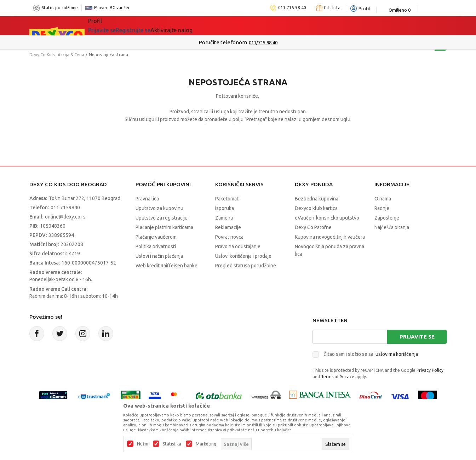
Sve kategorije (112, 25)
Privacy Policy (430, 370)
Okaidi (294, 25)
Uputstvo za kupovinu (159, 208)
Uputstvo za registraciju (162, 218)
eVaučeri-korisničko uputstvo (327, 218)
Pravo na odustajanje (238, 246)
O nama (383, 199)
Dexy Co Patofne (313, 227)
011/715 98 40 (263, 42)
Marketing (206, 444)
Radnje (382, 208)
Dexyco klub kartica (316, 208)
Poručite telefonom (223, 42)
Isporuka (225, 208)
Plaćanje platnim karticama (164, 227)
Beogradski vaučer (195, 25)
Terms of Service (338, 377)
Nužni (143, 444)
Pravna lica (147, 199)
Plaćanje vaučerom (156, 237)
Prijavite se (417, 337)
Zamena (224, 218)
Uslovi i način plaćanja (159, 256)
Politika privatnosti (156, 246)
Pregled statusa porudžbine (246, 266)
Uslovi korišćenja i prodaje (243, 256)
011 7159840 (65, 208)
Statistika (172, 444)
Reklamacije (228, 227)
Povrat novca (229, 237)
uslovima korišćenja (397, 354)
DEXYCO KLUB (253, 25)
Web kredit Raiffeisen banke (167, 266)
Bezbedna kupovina (317, 199)
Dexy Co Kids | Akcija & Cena (57, 55)
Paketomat (227, 199)
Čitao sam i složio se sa (371, 354)
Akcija (149, 25)
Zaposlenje (387, 218)
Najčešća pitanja (392, 227)
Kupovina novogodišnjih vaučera (330, 237)
